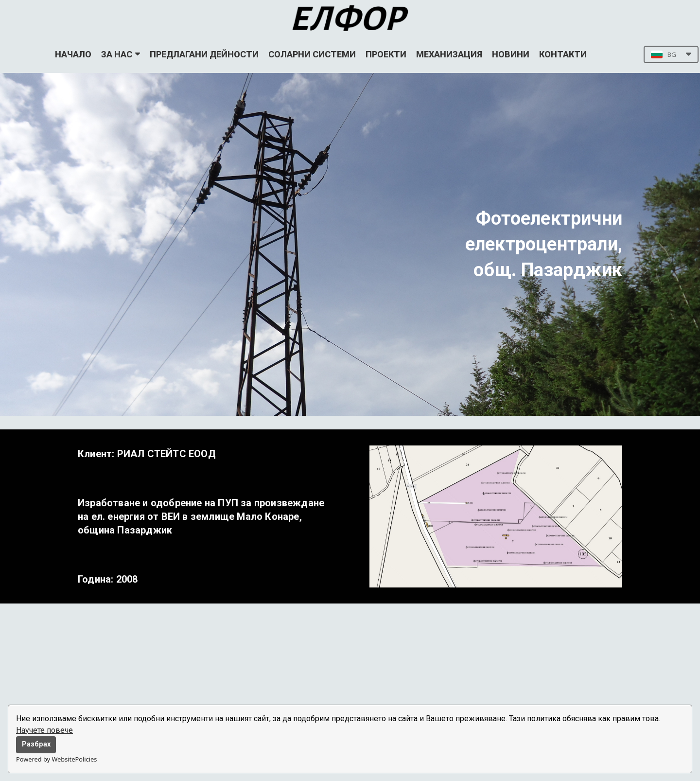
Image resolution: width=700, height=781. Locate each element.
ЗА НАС (121, 54)
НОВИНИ (511, 54)
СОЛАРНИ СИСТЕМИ (312, 54)
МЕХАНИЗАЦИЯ (449, 54)
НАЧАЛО (73, 54)
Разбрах (36, 744)
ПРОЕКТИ (386, 54)
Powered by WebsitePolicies (56, 759)
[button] (671, 54)
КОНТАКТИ (563, 54)
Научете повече (44, 730)
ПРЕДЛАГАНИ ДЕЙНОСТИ (204, 54)
